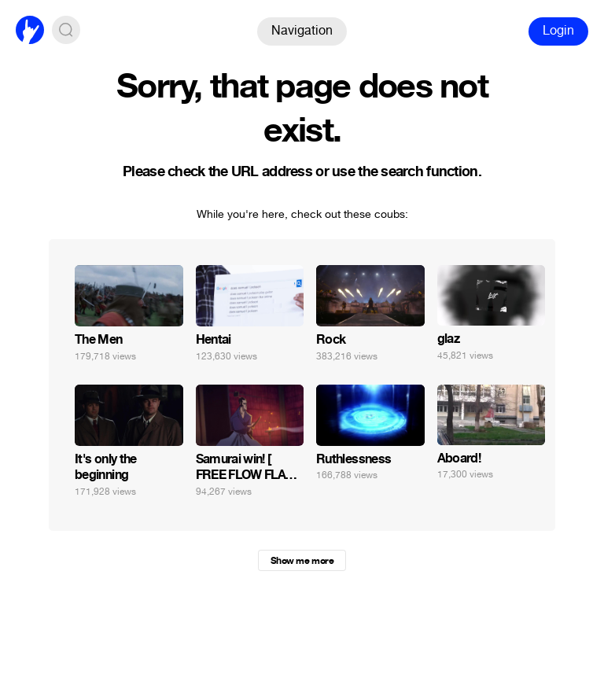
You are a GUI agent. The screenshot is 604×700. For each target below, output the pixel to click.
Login (558, 30)
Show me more (302, 561)
